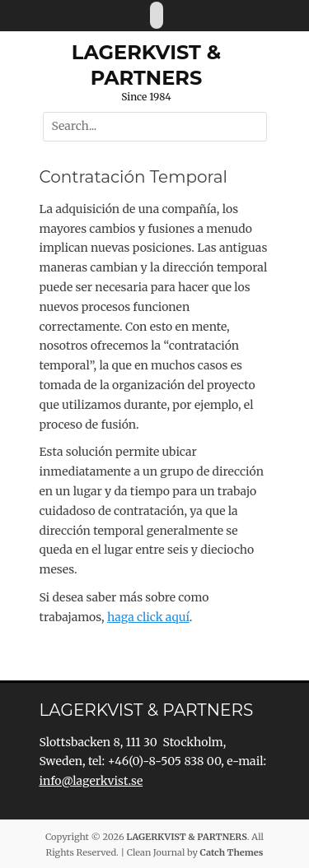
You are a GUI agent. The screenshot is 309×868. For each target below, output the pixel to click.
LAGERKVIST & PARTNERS (187, 837)
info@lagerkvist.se (91, 781)
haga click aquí (148, 617)
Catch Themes (232, 852)
